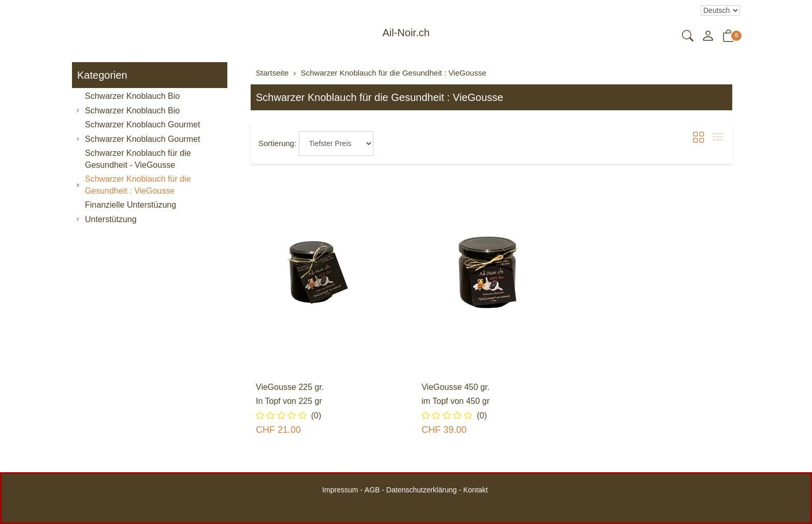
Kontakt (475, 490)
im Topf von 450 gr (455, 401)
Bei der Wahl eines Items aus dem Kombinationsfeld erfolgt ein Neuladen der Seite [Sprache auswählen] (720, 10)
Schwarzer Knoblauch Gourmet (142, 139)
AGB (372, 490)
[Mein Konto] (708, 37)
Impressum (340, 490)
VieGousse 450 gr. (455, 387)
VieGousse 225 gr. (290, 387)
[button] (688, 37)
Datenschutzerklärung (422, 490)
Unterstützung (111, 219)
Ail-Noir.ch (406, 33)
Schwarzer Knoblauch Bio (132, 111)
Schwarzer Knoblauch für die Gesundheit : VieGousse (380, 97)
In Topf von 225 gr (289, 401)
